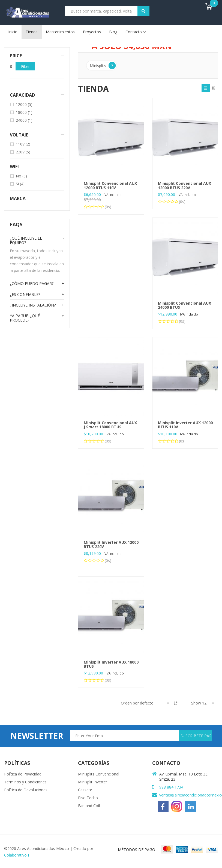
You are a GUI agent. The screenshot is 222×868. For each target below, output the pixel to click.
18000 (24, 112)
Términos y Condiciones (25, 782)
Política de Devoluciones (26, 790)
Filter (25, 66)
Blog (113, 32)
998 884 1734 (171, 787)
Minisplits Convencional (99, 774)
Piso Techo (88, 798)
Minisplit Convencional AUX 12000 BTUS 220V (184, 185)
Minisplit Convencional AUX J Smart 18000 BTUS (110, 425)
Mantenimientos (60, 32)
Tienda (32, 32)
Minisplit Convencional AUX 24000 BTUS (184, 305)
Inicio (13, 32)
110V (23, 144)
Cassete (85, 790)
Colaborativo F (17, 855)
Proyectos (92, 32)
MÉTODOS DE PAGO (136, 850)
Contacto (134, 32)
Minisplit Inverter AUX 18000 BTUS (111, 664)
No (21, 176)
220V (23, 152)
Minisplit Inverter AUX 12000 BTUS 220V (111, 544)
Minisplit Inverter (93, 782)
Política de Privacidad (23, 774)
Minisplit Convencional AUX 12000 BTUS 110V (110, 185)
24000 (24, 120)
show (199, 703)
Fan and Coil (89, 806)
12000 (24, 104)
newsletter (37, 736)
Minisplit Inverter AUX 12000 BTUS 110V (185, 425)
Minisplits (103, 66)
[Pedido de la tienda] (149, 703)
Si (20, 184)
